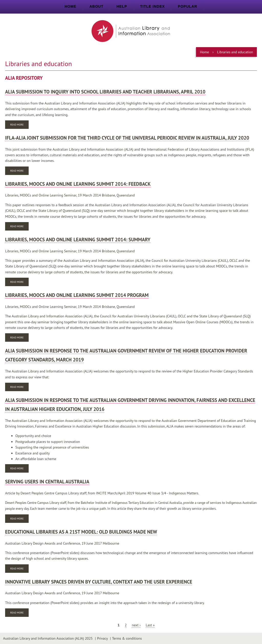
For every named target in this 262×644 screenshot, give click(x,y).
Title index (153, 6)
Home (70, 6)
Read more (19, 125)
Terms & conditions (127, 638)
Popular (187, 6)
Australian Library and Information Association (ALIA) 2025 (48, 638)
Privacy (102, 638)
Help (122, 6)
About (96, 6)
